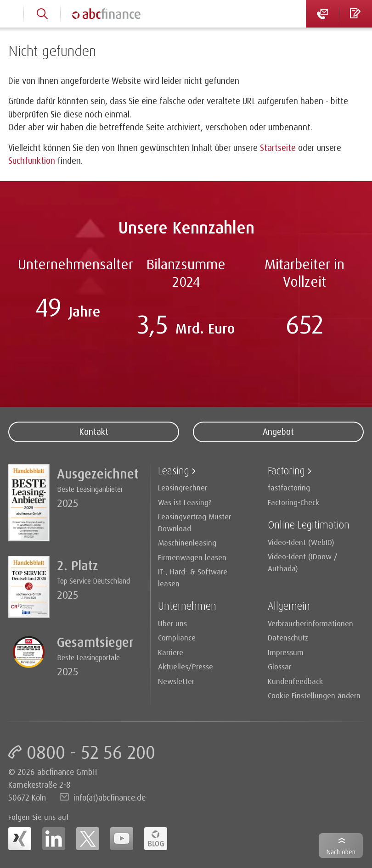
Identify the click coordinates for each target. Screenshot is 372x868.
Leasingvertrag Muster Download (194, 522)
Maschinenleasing (187, 542)
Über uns (172, 623)
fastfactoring (289, 487)
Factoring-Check (293, 502)
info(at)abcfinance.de (110, 797)
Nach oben (341, 852)
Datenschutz (288, 637)
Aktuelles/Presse (186, 666)
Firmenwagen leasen (192, 557)
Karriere (171, 652)
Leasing (174, 470)
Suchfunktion (32, 161)
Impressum (286, 652)
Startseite (278, 148)
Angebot (278, 432)
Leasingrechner (183, 487)
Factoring (286, 470)
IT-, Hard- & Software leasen (193, 577)
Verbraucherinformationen (310, 623)
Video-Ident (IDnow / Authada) (303, 562)
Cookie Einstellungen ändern (314, 695)
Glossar (279, 666)
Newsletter (176, 681)
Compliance (177, 637)
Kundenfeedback (295, 681)
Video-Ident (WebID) (301, 542)
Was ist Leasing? (185, 502)
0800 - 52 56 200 (91, 752)
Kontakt (94, 432)
